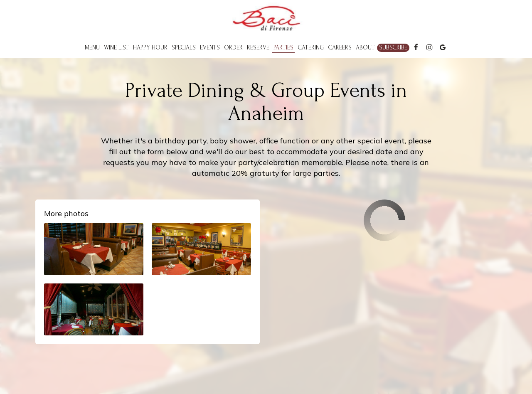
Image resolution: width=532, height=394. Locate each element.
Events (210, 48)
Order (233, 48)
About (365, 48)
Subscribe (393, 48)
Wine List (116, 48)
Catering (311, 48)
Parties (283, 48)
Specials (184, 48)
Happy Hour (150, 48)
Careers (340, 48)
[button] (94, 249)
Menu (92, 48)
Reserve (258, 48)
